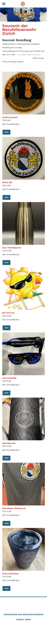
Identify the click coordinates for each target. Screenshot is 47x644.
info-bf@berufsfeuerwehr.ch (29, 55)
